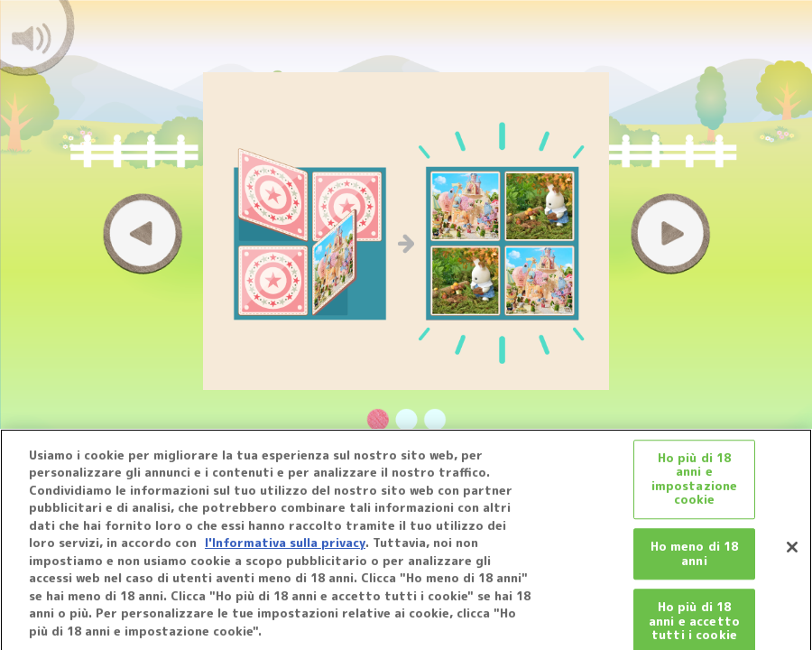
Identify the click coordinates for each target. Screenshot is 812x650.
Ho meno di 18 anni (695, 559)
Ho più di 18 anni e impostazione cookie (695, 484)
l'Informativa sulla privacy (285, 548)
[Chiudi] (792, 552)
